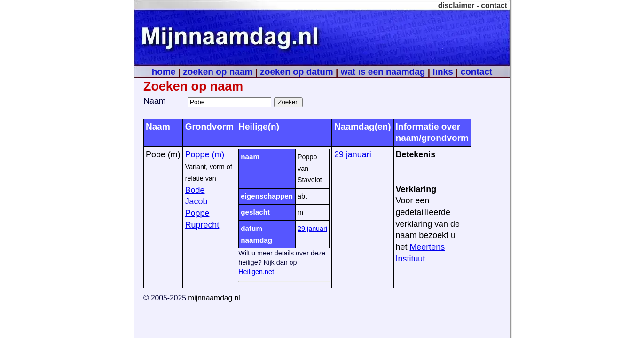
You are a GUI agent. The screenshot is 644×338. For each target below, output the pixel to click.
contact (494, 5)
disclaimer (456, 5)
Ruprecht (202, 225)
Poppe (197, 213)
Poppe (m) (205, 154)
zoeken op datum (296, 72)
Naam (155, 101)
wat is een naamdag (383, 72)
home (164, 72)
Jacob (196, 201)
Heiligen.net (256, 272)
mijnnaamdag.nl (214, 298)
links (443, 72)
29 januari (312, 229)
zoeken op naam (218, 72)
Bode (195, 190)
